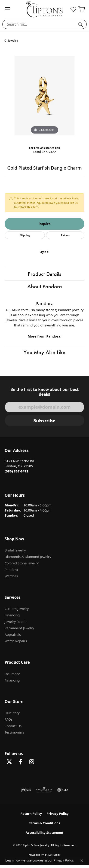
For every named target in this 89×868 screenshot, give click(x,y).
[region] (44, 96)
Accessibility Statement (45, 833)
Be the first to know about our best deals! (45, 392)
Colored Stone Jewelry (22, 563)
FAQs (9, 719)
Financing (12, 615)
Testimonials (14, 732)
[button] (73, 9)
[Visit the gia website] (63, 790)
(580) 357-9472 (45, 152)
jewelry (13, 41)
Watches (11, 576)
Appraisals (13, 635)
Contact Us (13, 726)
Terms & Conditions (44, 823)
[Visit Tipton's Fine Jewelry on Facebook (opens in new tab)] (20, 762)
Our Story (12, 713)
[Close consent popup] (82, 861)
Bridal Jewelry (15, 550)
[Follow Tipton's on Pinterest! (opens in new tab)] (43, 762)
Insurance (12, 674)
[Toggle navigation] (10, 9)
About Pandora (45, 286)
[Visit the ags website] (44, 790)
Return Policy (31, 814)
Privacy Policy (57, 814)
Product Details (44, 274)
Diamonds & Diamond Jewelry (28, 557)
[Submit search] (81, 24)
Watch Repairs (16, 641)
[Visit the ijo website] (26, 790)
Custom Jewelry (17, 609)
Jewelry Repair (16, 622)
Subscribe (44, 421)
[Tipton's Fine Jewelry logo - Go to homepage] (44, 9)
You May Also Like (44, 352)
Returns (65, 235)
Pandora (11, 570)
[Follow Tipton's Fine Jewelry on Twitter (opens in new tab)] (9, 762)
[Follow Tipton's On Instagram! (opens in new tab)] (31, 762)
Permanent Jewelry (19, 628)
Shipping (25, 235)
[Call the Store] (17, 471)
